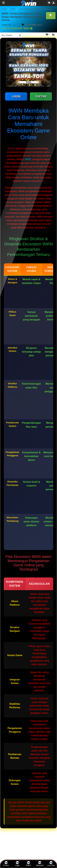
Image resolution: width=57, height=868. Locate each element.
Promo (6, 864)
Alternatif (40, 864)
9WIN (13, 9)
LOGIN (16, 96)
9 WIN (4, 9)
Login (17, 864)
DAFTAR (41, 96)
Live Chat (51, 864)
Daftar (28, 864)
